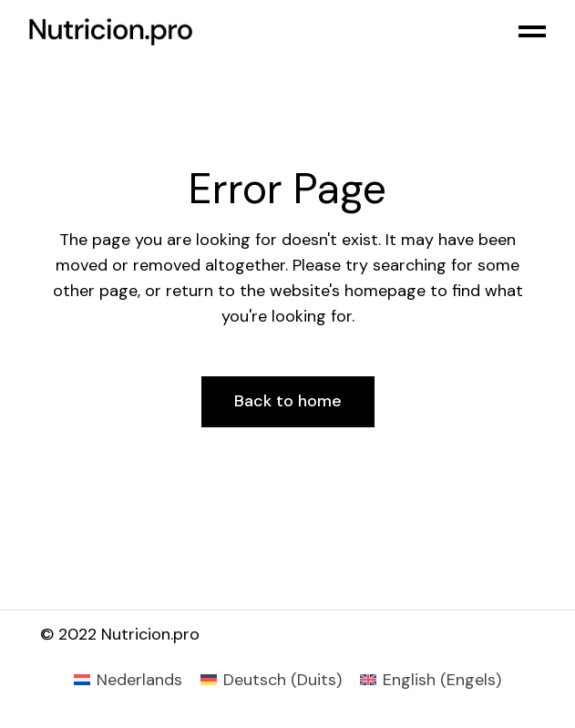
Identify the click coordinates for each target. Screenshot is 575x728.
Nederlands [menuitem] (139, 680)
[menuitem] (128, 680)
